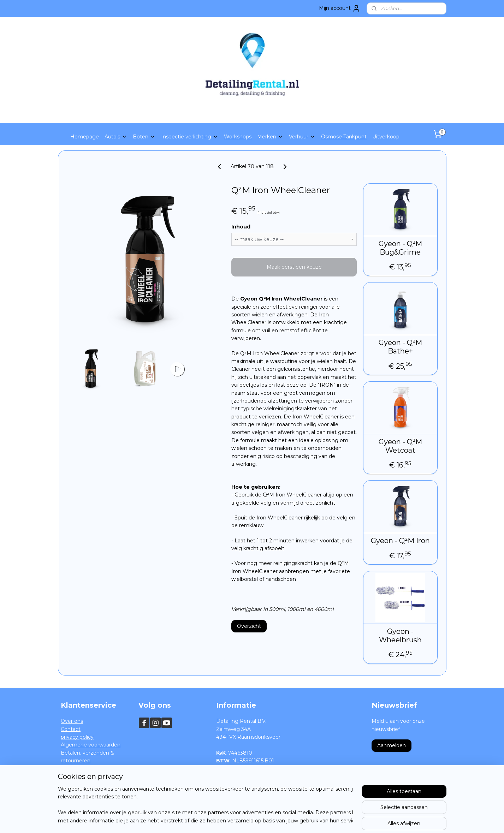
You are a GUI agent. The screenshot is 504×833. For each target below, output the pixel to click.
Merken (270, 137)
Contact (71, 729)
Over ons (72, 721)
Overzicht (249, 626)
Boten (144, 137)
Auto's (116, 137)
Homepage (85, 137)
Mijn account (340, 8)
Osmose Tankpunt (344, 137)
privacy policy (77, 737)
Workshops (238, 137)
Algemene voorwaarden (91, 745)
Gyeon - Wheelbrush (400, 636)
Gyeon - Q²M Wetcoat (400, 446)
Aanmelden (392, 745)
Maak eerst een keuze (294, 267)
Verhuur (302, 137)
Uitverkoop (386, 137)
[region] (206, 805)
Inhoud (241, 227)
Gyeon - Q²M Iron (400, 541)
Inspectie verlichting (190, 137)
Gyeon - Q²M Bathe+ (400, 347)
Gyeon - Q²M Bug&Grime (400, 248)
